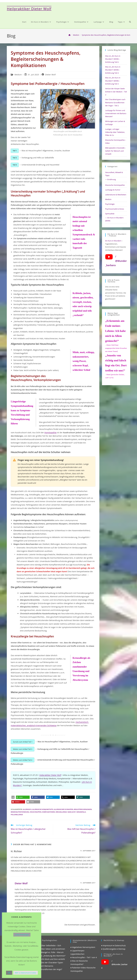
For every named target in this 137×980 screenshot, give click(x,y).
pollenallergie (17, 810)
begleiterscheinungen (83, 804)
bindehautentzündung (20, 807)
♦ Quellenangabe (109, 944)
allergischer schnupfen (64, 804)
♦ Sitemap (121, 944)
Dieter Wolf (50, 75)
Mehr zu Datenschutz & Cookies (26, 973)
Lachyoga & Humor (113, 190)
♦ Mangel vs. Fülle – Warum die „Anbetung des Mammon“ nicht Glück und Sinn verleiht (53, 951)
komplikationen (48, 807)
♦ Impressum (107, 941)
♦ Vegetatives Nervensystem (83, 942)
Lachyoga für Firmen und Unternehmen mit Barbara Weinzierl (116, 113)
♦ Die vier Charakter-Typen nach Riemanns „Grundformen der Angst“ (51, 961)
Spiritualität (110, 214)
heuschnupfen (36, 807)
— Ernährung (110, 179)
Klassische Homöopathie (115, 185)
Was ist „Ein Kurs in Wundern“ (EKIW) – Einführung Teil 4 (113, 70)
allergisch (27, 804)
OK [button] (9, 973)
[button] (13, 792)
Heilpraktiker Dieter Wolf (29, 9)
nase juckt (72, 807)
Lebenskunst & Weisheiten (116, 195)
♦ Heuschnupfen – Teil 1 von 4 (84, 952)
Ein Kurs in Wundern (113, 241)
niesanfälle (81, 807)
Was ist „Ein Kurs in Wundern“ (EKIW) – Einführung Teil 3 (113, 81)
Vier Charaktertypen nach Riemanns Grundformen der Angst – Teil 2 (115, 102)
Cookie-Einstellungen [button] (22, 935)
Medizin (18, 75)
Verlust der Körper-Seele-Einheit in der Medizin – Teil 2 (116, 92)
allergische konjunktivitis (43, 804)
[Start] (69, 35)
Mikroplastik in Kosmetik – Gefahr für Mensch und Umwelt (116, 151)
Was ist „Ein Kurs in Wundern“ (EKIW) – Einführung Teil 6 (113, 59)
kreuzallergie (61, 807)
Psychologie (110, 204)
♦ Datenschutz (119, 941)
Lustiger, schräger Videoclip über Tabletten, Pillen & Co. (115, 132)
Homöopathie (50, 430)
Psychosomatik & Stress (115, 209)
